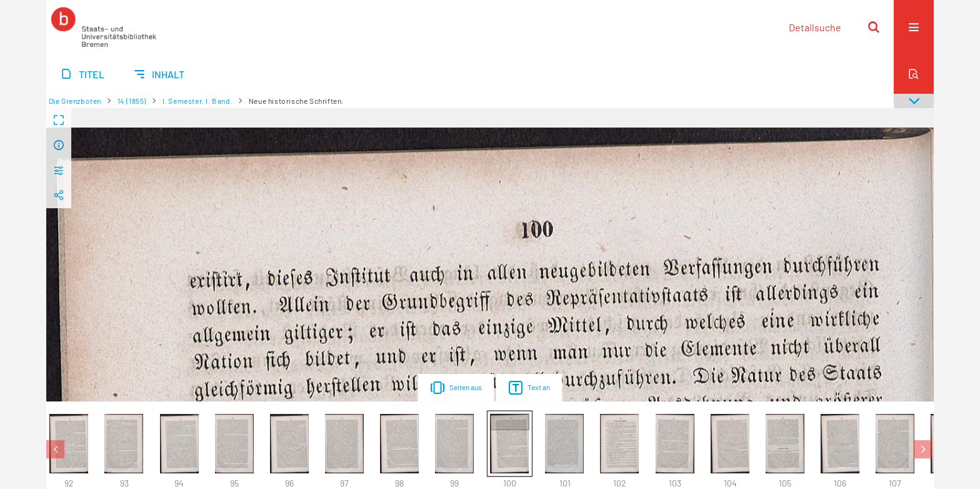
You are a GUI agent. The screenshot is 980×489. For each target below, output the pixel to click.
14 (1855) (132, 101)
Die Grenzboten (75, 101)
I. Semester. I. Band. (198, 101)
